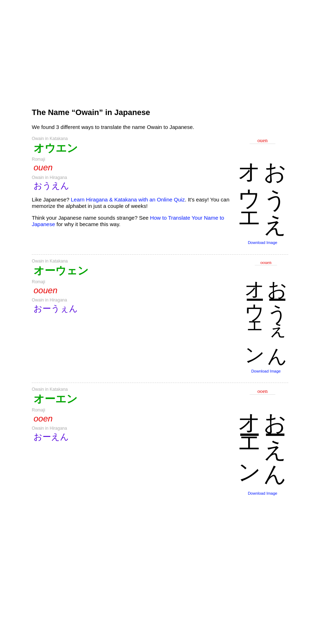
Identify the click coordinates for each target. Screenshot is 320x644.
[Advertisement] (160, 51)
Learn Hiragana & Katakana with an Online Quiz (128, 199)
